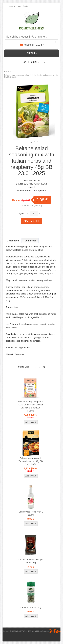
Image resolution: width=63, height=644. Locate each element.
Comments (30, 241)
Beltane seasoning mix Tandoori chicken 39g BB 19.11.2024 (31, 461)
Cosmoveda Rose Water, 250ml (31, 513)
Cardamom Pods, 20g (31, 607)
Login (19, 6)
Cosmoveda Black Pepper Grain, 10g (31, 561)
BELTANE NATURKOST (35, 184)
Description (13, 241)
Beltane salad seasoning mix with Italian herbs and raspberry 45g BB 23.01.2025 (31, 76)
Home (7, 71)
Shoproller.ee (55, 631)
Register (26, 6)
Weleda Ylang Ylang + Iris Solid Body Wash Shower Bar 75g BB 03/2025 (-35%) (31, 406)
